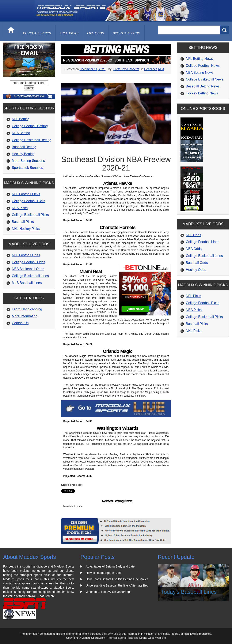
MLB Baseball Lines (27, 283)
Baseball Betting (24, 147)
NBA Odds (194, 249)
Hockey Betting (23, 154)
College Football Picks (28, 201)
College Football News (203, 66)
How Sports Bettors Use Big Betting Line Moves (117, 579)
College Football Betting (30, 126)
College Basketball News (204, 79)
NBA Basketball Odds (28, 269)
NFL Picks (193, 296)
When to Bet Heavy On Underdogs (109, 592)
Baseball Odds (197, 263)
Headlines (151, 69)
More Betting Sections (28, 161)
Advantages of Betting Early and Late (110, 566)
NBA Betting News (200, 73)
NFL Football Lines (26, 255)
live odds (96, 33)
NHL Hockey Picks (26, 229)
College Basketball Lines (30, 276)
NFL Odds (193, 235)
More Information (25, 316)
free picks (69, 33)
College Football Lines (202, 242)
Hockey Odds (196, 270)
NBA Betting (21, 133)
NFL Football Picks (26, 194)
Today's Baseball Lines (189, 592)
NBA (161, 69)
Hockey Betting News (202, 93)
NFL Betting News (199, 59)
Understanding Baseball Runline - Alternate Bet (117, 585)
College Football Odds (28, 262)
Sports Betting (127, 33)
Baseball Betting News (203, 86)
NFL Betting (21, 119)
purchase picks (37, 33)
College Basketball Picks (30, 215)
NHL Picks (194, 331)
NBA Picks (20, 208)
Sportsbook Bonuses (27, 168)
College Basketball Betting (32, 140)
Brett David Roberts (126, 69)
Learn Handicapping (27, 309)
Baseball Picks (23, 222)
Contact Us (20, 323)
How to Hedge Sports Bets (103, 573)
